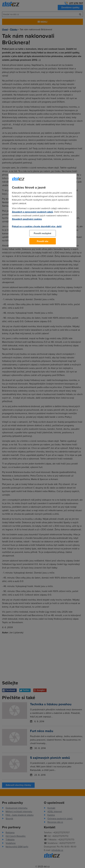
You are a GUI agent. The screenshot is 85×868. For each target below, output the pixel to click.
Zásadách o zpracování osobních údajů (32, 212)
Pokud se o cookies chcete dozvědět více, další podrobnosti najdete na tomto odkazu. (37, 228)
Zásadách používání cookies (27, 219)
